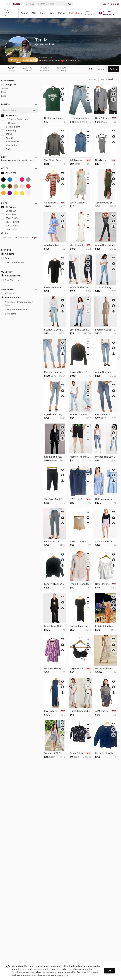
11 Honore (8, 123)
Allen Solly (9, 145)
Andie (6, 149)
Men (34, 13)
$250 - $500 (10, 226)
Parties (62, 13)
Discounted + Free (13, 262)
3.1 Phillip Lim (11, 127)
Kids (42, 13)
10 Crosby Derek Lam (15, 119)
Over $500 (9, 229)
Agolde (7, 138)
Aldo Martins (10, 142)
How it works (88, 13)
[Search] (52, 4)
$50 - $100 (9, 218)
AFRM (6, 134)
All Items (8, 254)
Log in (106, 4)
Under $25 (9, 211)
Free (5, 258)
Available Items (11, 298)
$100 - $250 (10, 222)
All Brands (9, 116)
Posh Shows (75, 13)
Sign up (115, 4)
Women (24, 13)
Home (52, 13)
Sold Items (9, 314)
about (101, 69)
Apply (35, 237)
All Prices (8, 207)
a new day (9, 130)
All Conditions (11, 276)
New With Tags (11, 280)
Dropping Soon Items (14, 309)
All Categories (9, 85)
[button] (31, 4)
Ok (109, 971)
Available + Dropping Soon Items (17, 303)
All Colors (9, 173)
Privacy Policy (62, 975)
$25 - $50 (9, 214)
